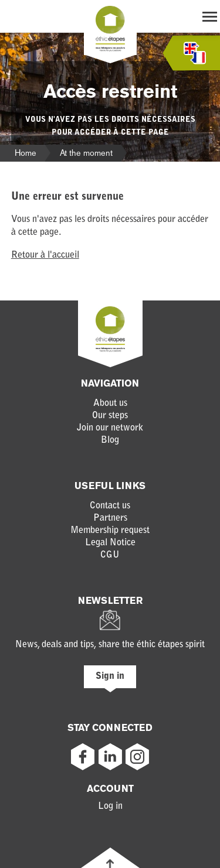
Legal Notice (110, 543)
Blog (110, 440)
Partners (110, 518)
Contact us (110, 506)
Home (26, 153)
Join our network (110, 428)
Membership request (110, 531)
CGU (110, 555)
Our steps (110, 416)
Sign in (110, 676)
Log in (110, 807)
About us (110, 404)
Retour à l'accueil (45, 255)
